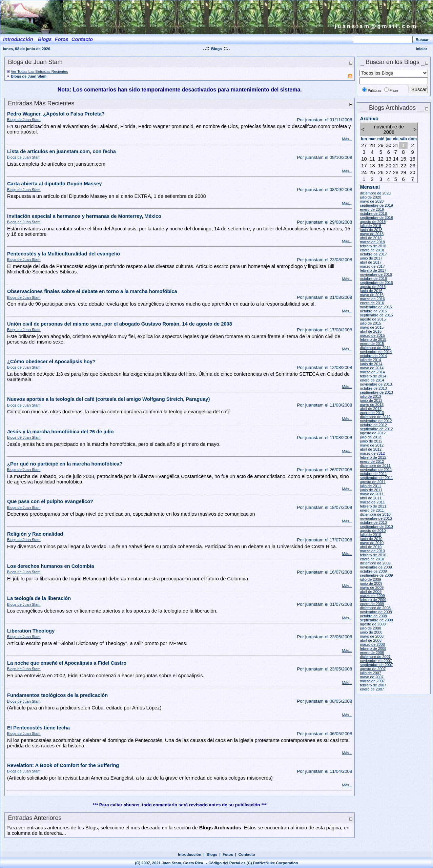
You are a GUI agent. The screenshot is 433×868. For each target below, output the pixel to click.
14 (396, 159)
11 (372, 159)
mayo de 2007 (372, 677)
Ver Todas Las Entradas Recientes (39, 71)
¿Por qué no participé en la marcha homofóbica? (65, 464)
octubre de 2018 (373, 213)
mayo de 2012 (372, 445)
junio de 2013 (371, 400)
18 (372, 166)
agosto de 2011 (373, 482)
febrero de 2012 (373, 457)
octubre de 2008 (373, 616)
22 (403, 166)
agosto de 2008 (373, 624)
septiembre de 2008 (376, 620)
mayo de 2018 (372, 234)
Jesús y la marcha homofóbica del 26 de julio (60, 432)
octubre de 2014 (373, 356)
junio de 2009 (371, 583)
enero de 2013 (372, 413)
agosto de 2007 (373, 669)
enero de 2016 (372, 303)
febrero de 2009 (373, 600)
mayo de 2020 (372, 201)
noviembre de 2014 (376, 352)
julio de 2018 (370, 226)
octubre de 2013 (373, 388)
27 (364, 145)
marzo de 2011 (372, 502)
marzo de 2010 (372, 551)
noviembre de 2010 (376, 518)
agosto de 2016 (373, 287)
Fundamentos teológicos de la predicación (57, 695)
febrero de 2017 (373, 270)
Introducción (190, 854)
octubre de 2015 (373, 311)
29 (381, 145)
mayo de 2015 (372, 327)
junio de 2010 (371, 539)
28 (372, 145)
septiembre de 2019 (376, 205)
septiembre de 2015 (376, 315)
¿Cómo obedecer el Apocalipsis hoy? (51, 361)
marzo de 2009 (372, 596)
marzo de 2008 (372, 644)
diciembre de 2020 (375, 193)
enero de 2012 (372, 461)
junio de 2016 (371, 291)
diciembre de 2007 (375, 657)
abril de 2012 (371, 449)
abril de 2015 (371, 331)
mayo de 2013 (372, 405)
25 (372, 172)
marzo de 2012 (372, 453)
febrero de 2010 (373, 555)
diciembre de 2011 (375, 466)
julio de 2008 (370, 628)
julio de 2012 (370, 437)
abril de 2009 (371, 592)
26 (381, 172)
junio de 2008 (371, 632)
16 (412, 159)
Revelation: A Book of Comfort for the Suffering (63, 765)
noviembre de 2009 (376, 567)
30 (389, 145)
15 (403, 159)
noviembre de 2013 (376, 384)
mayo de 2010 (372, 543)
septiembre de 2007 (376, 665)
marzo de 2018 (372, 242)
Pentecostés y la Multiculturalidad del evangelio (64, 254)
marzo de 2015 (372, 335)
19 (381, 166)
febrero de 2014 (373, 376)
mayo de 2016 (372, 295)
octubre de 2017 (373, 254)
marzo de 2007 (372, 681)
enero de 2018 (372, 250)
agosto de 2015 (373, 319)
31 (396, 145)
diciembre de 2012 (375, 417)
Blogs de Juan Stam (29, 76)
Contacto (247, 854)
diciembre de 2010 (375, 514)
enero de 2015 (372, 344)
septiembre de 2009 (376, 575)
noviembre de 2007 (376, 661)
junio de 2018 (371, 230)
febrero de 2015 (373, 339)
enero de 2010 (372, 559)
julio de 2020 (370, 197)
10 (364, 159)
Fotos (228, 854)
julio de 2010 (370, 535)
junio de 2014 (371, 364)
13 (389, 159)
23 (412, 166)
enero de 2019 (372, 209)
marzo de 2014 (372, 372)
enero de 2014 (372, 380)
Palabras (374, 91)
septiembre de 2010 (376, 526)
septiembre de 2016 (376, 283)
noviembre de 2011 (376, 470)
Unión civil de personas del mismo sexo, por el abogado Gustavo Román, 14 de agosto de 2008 (120, 324)
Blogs (216, 49)
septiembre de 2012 (376, 429)
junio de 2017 (371, 258)
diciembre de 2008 (375, 608)
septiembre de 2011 (376, 478)
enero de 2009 (372, 604)
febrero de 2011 (373, 506)
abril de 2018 (371, 238)
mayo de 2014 (372, 368)
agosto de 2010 (373, 531)
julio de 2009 (370, 579)
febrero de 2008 (373, 648)
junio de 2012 (371, 441)
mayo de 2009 (372, 587)
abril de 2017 (371, 262)
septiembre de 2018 (376, 218)
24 (364, 172)
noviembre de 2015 (376, 307)
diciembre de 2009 (375, 563)
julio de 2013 (370, 396)
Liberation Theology (31, 631)
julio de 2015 (370, 323)
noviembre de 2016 (376, 274)
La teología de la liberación (39, 598)
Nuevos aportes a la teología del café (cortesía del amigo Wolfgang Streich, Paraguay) (108, 399)
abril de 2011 (371, 498)
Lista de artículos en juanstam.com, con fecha (61, 151)
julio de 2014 (370, 360)
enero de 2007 (372, 689)
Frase (394, 91)
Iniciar (421, 49)
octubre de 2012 (373, 425)
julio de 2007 (370, 673)
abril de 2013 (371, 409)
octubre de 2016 (373, 278)
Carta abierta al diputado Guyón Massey (54, 184)
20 (389, 166)
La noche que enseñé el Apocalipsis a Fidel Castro (67, 663)
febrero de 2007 (373, 685)
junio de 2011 (371, 490)
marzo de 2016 (372, 299)
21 (396, 166)
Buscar (422, 40)
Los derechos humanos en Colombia (51, 566)
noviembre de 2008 (376, 612)
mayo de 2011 (372, 494)
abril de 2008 (371, 640)
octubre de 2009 (373, 571)
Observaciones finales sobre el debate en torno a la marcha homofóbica (92, 291)
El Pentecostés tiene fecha (38, 728)
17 (364, 166)
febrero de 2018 (373, 246)
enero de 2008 (372, 653)
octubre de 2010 (373, 522)
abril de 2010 (371, 547)
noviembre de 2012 (376, 421)
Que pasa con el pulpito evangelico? (50, 501)
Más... (347, 139)
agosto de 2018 (373, 222)
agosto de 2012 (373, 433)
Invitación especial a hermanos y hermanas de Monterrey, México (84, 216)
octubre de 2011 (373, 474)
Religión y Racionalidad (35, 534)
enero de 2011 (372, 510)
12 (381, 159)
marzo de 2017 (372, 266)
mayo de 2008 (372, 636)
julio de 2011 (370, 486)
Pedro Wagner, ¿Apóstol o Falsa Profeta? (56, 114)
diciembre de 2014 (375, 348)
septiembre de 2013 (376, 392)
